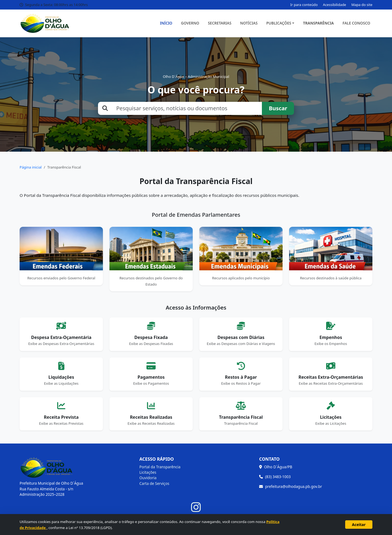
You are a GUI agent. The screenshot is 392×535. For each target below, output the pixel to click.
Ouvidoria (148, 478)
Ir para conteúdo (304, 5)
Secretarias (220, 23)
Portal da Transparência (160, 467)
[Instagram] (196, 507)
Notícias (249, 23)
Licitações (148, 472)
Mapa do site (362, 5)
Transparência (318, 23)
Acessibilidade (334, 5)
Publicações (279, 23)
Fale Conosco (356, 23)
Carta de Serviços (154, 483)
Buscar (278, 108)
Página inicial (31, 167)
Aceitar (359, 525)
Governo (190, 23)
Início (166, 23)
